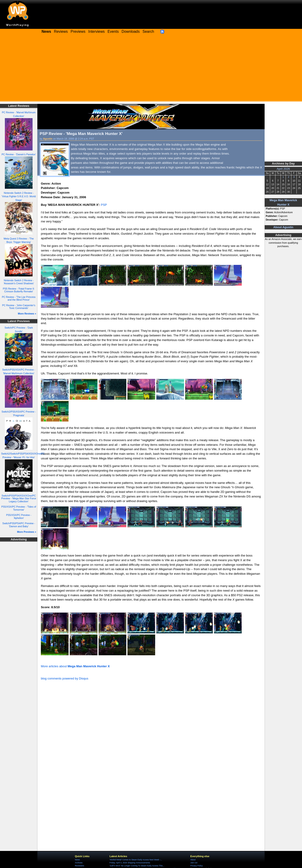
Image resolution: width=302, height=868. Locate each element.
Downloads (131, 31)
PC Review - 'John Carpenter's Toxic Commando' (19, 307)
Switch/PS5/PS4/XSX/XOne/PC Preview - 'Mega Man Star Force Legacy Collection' (19, 498)
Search (148, 31)
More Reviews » (27, 314)
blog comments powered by (65, 678)
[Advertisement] (151, 69)
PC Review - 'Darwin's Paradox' (19, 154)
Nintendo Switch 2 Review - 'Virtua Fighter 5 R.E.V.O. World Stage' (19, 197)
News (77, 860)
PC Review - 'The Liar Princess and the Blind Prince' (19, 298)
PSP (104, 205)
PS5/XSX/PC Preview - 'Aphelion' (19, 516)
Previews (78, 31)
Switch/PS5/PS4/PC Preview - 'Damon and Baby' (19, 525)
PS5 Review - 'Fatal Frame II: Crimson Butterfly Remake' (19, 290)
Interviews (96, 31)
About (193, 860)
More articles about (75, 666)
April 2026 (283, 169)
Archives (79, 863)
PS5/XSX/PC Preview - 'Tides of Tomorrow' (19, 508)
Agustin (48, 139)
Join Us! (194, 863)
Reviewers (79, 866)
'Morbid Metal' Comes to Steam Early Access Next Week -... (136, 860)
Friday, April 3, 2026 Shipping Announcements (130, 863)
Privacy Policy (196, 866)
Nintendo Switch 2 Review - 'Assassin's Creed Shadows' (19, 282)
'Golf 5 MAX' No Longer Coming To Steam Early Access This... (137, 866)
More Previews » (27, 532)
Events (113, 31)
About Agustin (283, 227)
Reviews (61, 31)
